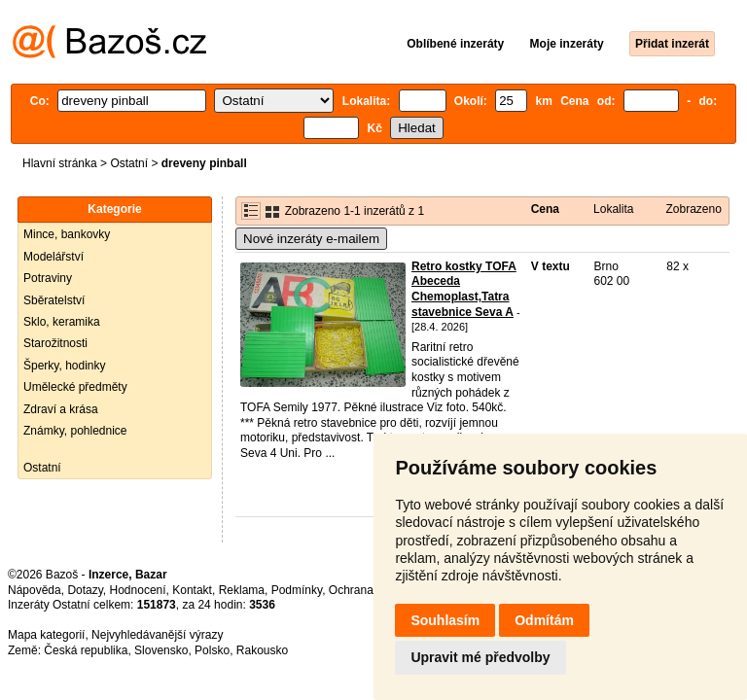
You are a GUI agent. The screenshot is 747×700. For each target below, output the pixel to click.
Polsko (212, 650)
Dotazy (85, 590)
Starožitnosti (55, 343)
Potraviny (48, 278)
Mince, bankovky (67, 234)
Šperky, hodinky (65, 366)
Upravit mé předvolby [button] (480, 657)
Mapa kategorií (46, 635)
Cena (545, 209)
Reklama (242, 590)
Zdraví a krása (61, 409)
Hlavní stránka (60, 163)
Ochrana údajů (367, 590)
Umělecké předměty (75, 387)
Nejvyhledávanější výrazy (157, 635)
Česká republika (86, 650)
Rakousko (262, 650)
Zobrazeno (693, 209)
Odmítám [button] (544, 620)
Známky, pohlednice (75, 431)
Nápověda (35, 590)
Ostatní (129, 163)
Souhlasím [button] (445, 620)
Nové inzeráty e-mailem (311, 239)
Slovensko (161, 650)
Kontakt (192, 590)
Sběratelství (54, 300)
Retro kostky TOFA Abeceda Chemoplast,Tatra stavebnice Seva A (464, 289)
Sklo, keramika (62, 322)
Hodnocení (138, 590)
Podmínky (297, 590)
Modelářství (53, 257)
